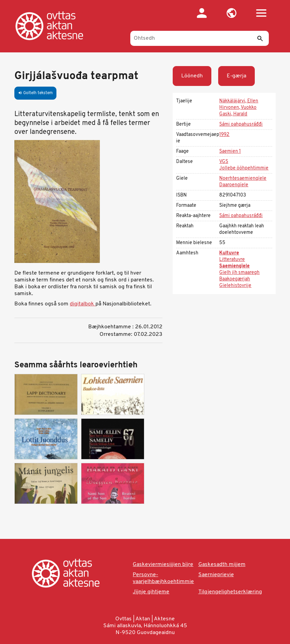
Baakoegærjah (235, 279)
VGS (224, 162)
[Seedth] (260, 38)
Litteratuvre (232, 260)
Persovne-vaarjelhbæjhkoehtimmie (163, 578)
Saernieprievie (216, 575)
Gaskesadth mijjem (222, 565)
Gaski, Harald (233, 114)
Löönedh (192, 76)
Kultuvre (229, 253)
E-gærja (236, 76)
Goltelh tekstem (35, 93)
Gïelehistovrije (235, 286)
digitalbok (83, 304)
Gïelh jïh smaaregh (239, 273)
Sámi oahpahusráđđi (241, 124)
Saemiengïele (234, 266)
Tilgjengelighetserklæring (230, 592)
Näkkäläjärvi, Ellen (239, 101)
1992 (224, 135)
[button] (232, 13)
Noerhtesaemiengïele (243, 179)
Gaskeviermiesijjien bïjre (163, 565)
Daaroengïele (234, 185)
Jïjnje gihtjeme (151, 592)
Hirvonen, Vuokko (238, 108)
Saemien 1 (230, 151)
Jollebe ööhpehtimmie (244, 168)
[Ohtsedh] (200, 38)
